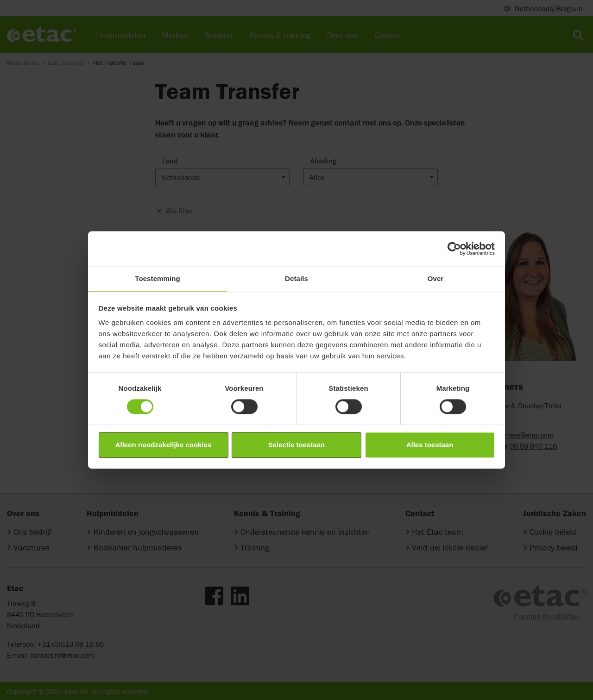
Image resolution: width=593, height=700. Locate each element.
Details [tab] (296, 278)
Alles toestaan (430, 445)
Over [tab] (436, 278)
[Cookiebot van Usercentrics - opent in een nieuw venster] (454, 249)
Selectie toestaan (297, 445)
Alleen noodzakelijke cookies (164, 445)
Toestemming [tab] (158, 278)
